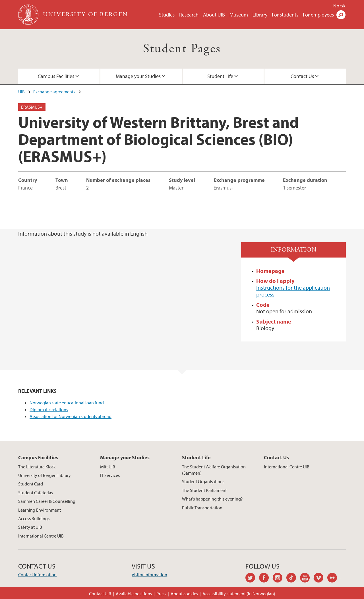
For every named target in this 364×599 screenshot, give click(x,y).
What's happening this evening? (212, 499)
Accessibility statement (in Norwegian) (239, 594)
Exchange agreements (54, 92)
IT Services (110, 475)
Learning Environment (40, 510)
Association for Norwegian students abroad (71, 416)
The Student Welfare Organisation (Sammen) (214, 470)
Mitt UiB (108, 467)
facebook (266, 579)
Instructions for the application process (293, 291)
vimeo (320, 579)
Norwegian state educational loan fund (67, 403)
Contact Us (302, 76)
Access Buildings (34, 518)
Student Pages (182, 49)
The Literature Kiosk (37, 467)
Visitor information (149, 575)
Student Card (31, 484)
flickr (334, 579)
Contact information (37, 575)
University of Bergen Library (45, 475)
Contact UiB (100, 594)
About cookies (184, 594)
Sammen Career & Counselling (47, 501)
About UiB (214, 15)
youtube (307, 579)
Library (260, 15)
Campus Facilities (56, 76)
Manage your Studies (138, 76)
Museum (239, 15)
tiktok (293, 579)
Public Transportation (202, 508)
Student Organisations (203, 481)
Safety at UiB (30, 527)
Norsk (340, 6)
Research (189, 15)
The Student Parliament (204, 490)
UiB (21, 92)
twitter (252, 579)
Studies (167, 15)
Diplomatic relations (49, 409)
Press (161, 594)
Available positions (134, 594)
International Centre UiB (41, 536)
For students (285, 15)
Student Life (220, 76)
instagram (280, 579)
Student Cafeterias (36, 493)
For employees (318, 15)
